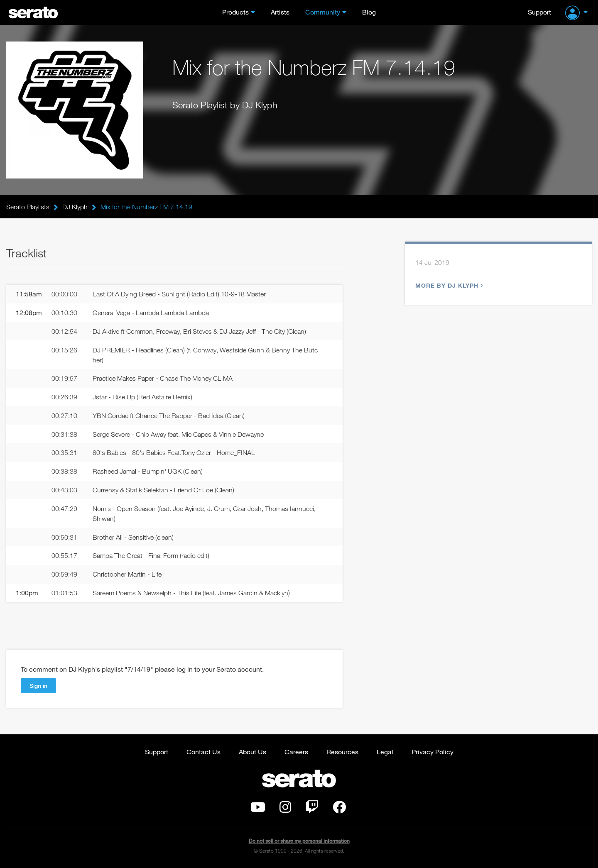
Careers (296, 752)
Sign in (38, 686)
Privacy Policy (433, 752)
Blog (369, 12)
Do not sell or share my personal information (299, 841)
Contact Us (203, 752)
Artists (280, 12)
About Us (252, 752)
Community (323, 12)
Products (235, 12)
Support (539, 12)
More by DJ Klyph (448, 285)
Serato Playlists (28, 207)
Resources (342, 752)
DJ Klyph (75, 207)
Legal (385, 752)
